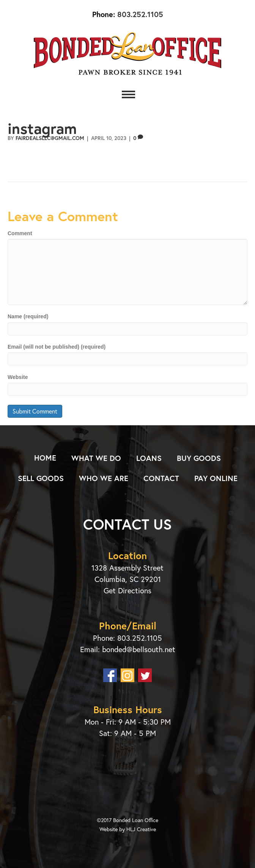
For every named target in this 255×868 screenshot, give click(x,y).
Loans (149, 458)
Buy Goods (199, 458)
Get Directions (127, 590)
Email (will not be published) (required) (57, 347)
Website (18, 377)
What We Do (96, 458)
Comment (20, 233)
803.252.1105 (139, 14)
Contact (161, 478)
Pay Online (216, 478)
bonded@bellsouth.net (139, 649)
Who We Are (104, 478)
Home (45, 458)
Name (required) (28, 316)
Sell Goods (41, 478)
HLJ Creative (141, 829)
